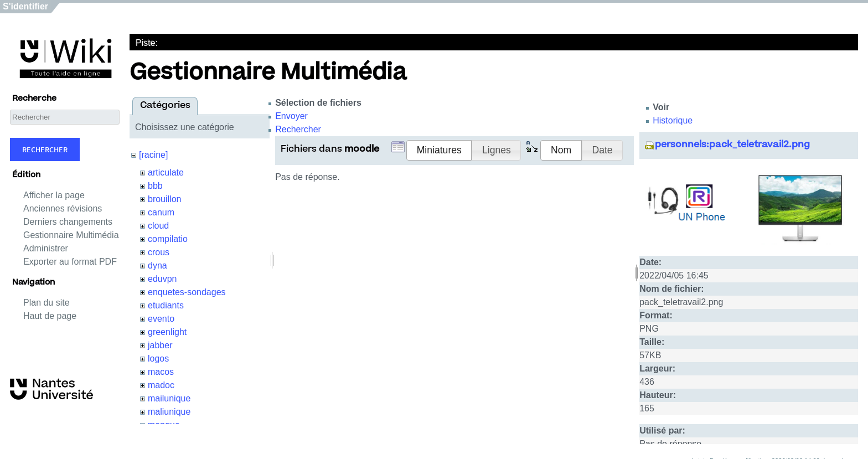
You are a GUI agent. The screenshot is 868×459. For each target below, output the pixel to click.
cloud (158, 226)
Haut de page (50, 316)
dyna (157, 265)
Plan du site (46, 303)
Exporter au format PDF (70, 262)
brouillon (164, 199)
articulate (166, 172)
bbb (155, 186)
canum (161, 212)
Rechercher (45, 149)
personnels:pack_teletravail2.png (732, 145)
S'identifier (25, 6)
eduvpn (162, 279)
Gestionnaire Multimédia (71, 235)
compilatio (168, 239)
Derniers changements (68, 222)
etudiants (166, 305)
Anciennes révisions (63, 208)
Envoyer (291, 116)
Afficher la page (54, 195)
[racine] (153, 155)
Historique (673, 120)
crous (159, 252)
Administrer (46, 248)
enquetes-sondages (187, 292)
